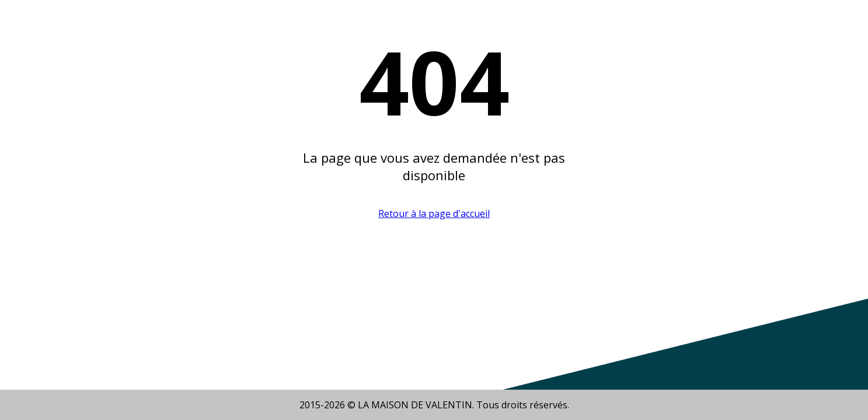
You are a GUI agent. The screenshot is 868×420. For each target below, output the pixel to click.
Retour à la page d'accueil (434, 213)
